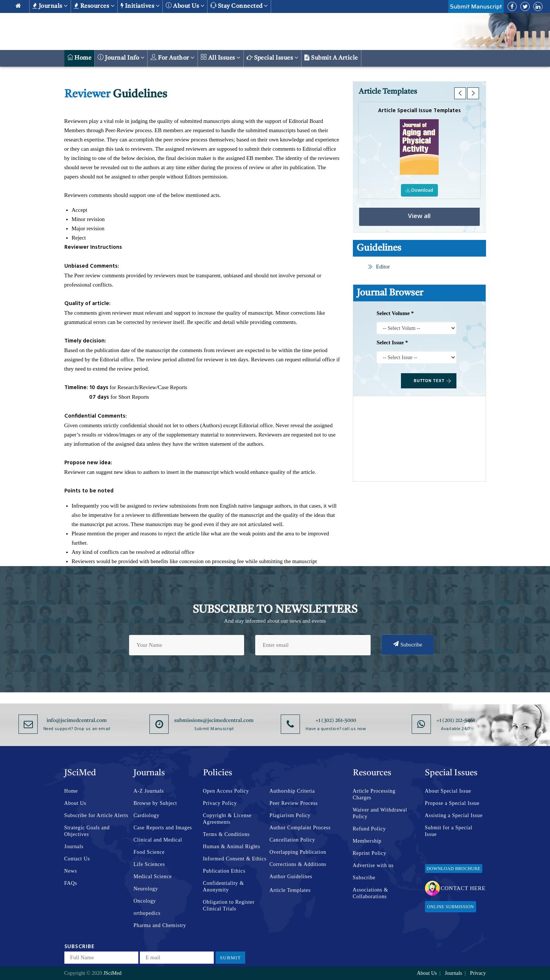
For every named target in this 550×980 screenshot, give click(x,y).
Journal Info (121, 58)
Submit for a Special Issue (449, 831)
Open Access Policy (226, 791)
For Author (173, 58)
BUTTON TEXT (433, 381)
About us (185, 6)
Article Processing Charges (374, 794)
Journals (50, 6)
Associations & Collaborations (371, 893)
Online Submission (451, 907)
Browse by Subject (155, 803)
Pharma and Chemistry (160, 925)
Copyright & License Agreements (227, 819)
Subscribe (408, 644)
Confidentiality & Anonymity (224, 887)
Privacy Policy (220, 803)
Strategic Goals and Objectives (87, 831)
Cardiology (146, 815)
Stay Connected (239, 6)
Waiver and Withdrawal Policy (380, 813)
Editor (379, 267)
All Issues (221, 58)
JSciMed (112, 973)
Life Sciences (149, 864)
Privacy (478, 973)
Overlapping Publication (298, 852)
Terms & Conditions (227, 834)
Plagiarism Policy (290, 815)
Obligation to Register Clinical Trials (229, 905)
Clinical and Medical (158, 840)
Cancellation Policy (292, 840)
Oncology (145, 901)
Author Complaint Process (300, 828)
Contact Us (77, 859)
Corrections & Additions (298, 864)
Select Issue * (392, 342)
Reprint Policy (370, 853)
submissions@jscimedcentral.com (214, 720)
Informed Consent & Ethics (235, 859)
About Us (75, 803)
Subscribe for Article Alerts (96, 815)
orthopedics (147, 913)
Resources (94, 6)
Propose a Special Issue (452, 803)
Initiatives (140, 6)
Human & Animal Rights (232, 847)
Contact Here (455, 888)
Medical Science (153, 877)
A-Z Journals (149, 791)
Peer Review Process (294, 803)
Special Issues (273, 58)
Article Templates (290, 890)
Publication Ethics (224, 871)
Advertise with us (373, 865)
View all (419, 216)
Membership (367, 841)
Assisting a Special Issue (454, 815)
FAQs (71, 883)
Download (420, 190)
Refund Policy (370, 829)
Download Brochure (454, 869)
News (71, 871)
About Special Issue (448, 791)
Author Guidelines (291, 877)
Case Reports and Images (163, 828)
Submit (231, 958)
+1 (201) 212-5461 (456, 720)
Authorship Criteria (292, 791)
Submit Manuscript (476, 6)
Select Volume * (395, 313)
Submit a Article (331, 58)
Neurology (146, 889)
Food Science (149, 852)
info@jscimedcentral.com (77, 720)
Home (80, 58)
